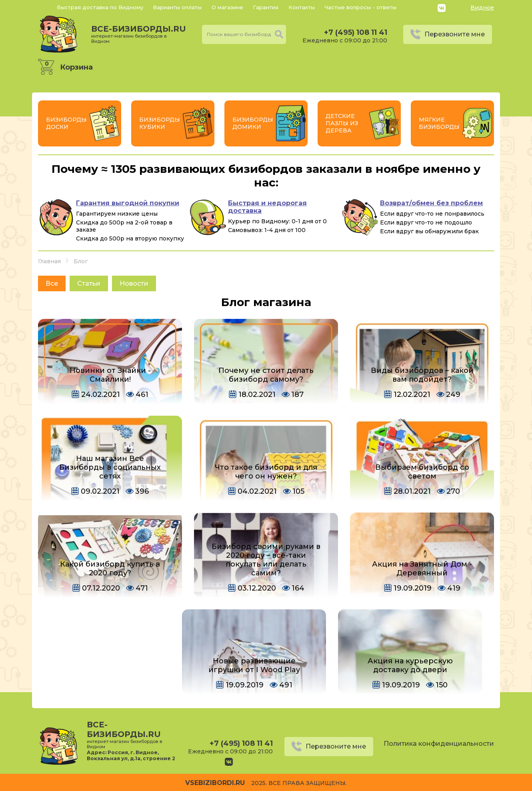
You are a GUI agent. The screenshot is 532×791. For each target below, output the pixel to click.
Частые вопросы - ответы (360, 7)
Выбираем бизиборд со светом (422, 472)
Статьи (89, 283)
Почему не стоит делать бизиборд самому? (266, 375)
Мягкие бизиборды (439, 123)
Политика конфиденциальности (439, 744)
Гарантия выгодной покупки (128, 203)
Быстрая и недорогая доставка (267, 207)
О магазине (227, 7)
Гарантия (266, 7)
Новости (134, 283)
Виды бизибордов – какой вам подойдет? (422, 375)
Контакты (302, 7)
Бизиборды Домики (253, 123)
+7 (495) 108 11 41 (356, 32)
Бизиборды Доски (66, 123)
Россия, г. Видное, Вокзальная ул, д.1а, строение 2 (131, 755)
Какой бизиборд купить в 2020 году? (110, 569)
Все (52, 283)
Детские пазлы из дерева (342, 123)
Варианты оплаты (177, 7)
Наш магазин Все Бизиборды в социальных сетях (110, 467)
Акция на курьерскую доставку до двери (410, 665)
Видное (482, 8)
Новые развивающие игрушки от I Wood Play (254, 665)
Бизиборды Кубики (160, 123)
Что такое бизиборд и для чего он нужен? (266, 472)
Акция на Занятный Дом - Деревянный (422, 569)
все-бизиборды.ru (139, 34)
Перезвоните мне (455, 34)
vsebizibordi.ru (215, 783)
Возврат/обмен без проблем (431, 203)
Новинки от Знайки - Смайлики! (110, 375)
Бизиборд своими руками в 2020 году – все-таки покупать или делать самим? (266, 560)
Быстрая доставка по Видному (100, 7)
